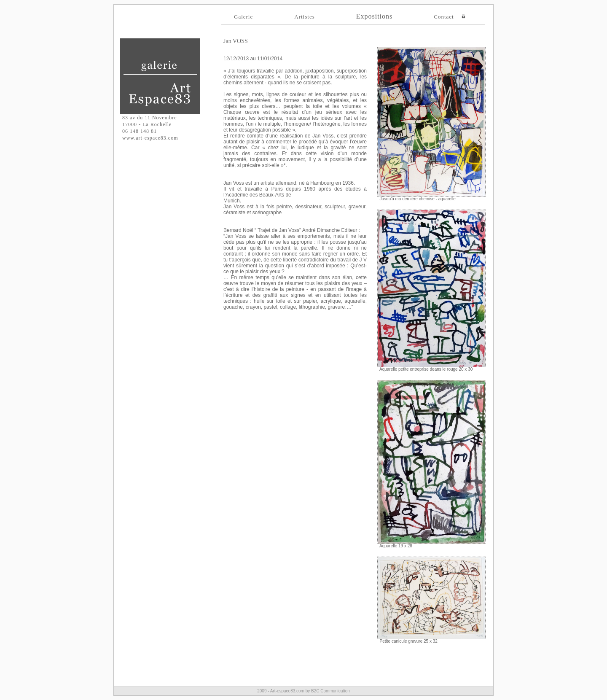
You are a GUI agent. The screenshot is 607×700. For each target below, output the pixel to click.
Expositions (375, 16)
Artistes (304, 17)
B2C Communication (330, 691)
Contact (444, 17)
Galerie (243, 17)
